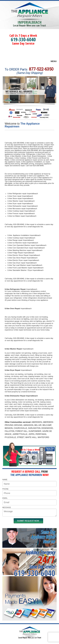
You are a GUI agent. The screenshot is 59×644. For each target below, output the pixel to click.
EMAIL (5, 498)
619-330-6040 (23, 39)
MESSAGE (7, 507)
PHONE (5, 489)
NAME (5, 480)
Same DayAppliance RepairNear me (43, 537)
